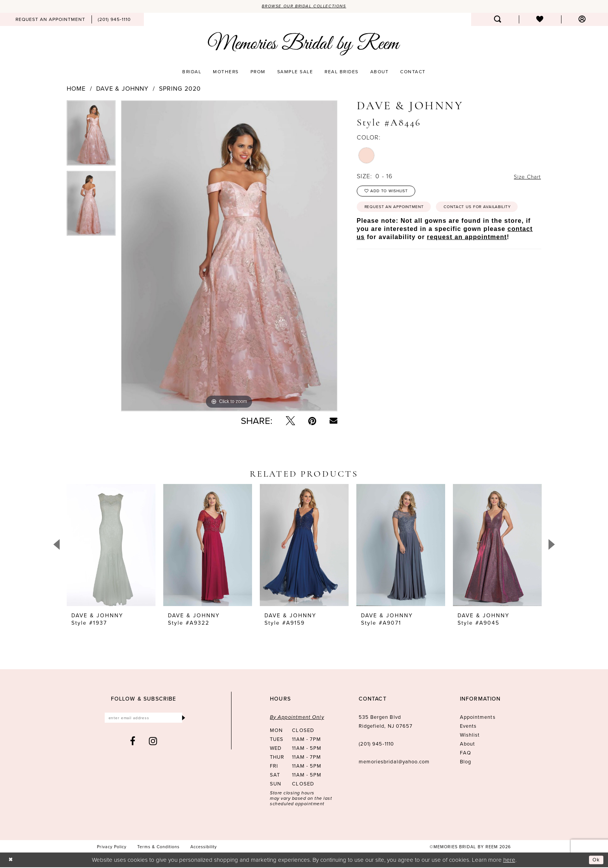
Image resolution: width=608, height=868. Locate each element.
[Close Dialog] (11, 860)
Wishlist (470, 736)
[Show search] (498, 20)
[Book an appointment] (50, 20)
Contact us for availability (405, 230)
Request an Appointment (401, 212)
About (467, 745)
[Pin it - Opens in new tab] (312, 422)
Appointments (478, 718)
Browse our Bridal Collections (304, 7)
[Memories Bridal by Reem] (304, 45)
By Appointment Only (297, 718)
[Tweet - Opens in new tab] (290, 422)
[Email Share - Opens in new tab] (333, 422)
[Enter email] (144, 719)
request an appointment (467, 261)
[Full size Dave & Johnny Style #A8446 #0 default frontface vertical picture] (229, 257)
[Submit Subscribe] (183, 719)
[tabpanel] (91, 136)
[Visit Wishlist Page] (540, 20)
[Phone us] (114, 20)
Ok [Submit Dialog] (596, 860)
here (509, 860)
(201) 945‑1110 (376, 745)
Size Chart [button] (525, 177)
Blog (465, 762)
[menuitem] (50, 20)
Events (468, 727)
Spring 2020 (180, 90)
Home (76, 90)
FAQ (465, 753)
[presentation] (111, 546)
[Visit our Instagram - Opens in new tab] (153, 744)
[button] (582, 20)
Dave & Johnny (123, 90)
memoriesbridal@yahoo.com (394, 762)
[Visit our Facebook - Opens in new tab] (133, 744)
